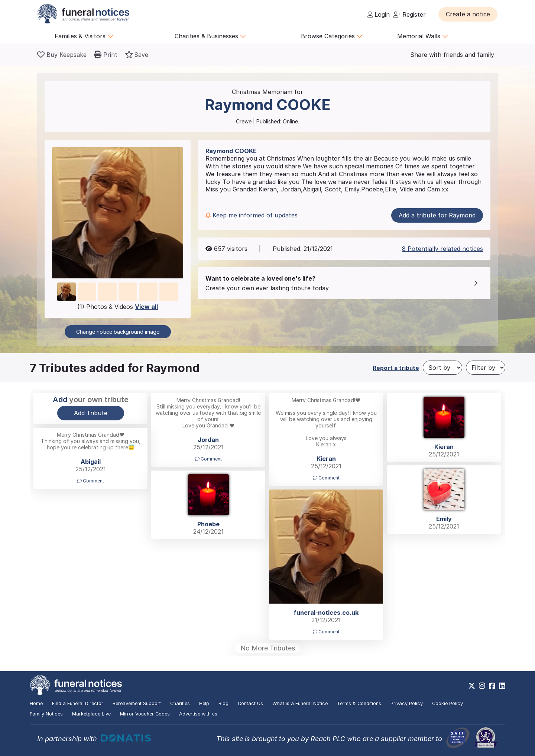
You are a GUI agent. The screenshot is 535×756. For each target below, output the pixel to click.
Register (409, 14)
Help (204, 703)
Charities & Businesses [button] (210, 36)
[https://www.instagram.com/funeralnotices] (482, 686)
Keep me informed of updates (252, 215)
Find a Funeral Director (78, 703)
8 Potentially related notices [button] (442, 249)
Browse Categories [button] (332, 36)
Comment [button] (208, 459)
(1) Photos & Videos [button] (118, 307)
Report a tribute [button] (396, 368)
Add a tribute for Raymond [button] (437, 215)
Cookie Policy (448, 703)
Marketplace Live (91, 714)
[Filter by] (486, 368)
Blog (223, 703)
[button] (468, 14)
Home (36, 703)
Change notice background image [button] (118, 332)
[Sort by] (442, 368)
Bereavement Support (137, 703)
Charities (180, 703)
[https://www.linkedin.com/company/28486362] (502, 686)
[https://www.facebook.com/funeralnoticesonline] (492, 686)
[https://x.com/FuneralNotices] (472, 686)
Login (379, 14)
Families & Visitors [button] (84, 36)
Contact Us (250, 703)
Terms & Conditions (359, 703)
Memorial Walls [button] (423, 36)
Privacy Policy (407, 703)
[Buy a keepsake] (62, 55)
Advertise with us (198, 714)
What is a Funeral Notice (300, 703)
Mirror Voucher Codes (145, 714)
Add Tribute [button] (91, 413)
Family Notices (46, 714)
